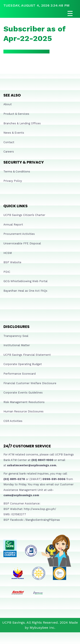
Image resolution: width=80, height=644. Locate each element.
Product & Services (16, 114)
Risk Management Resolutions (24, 402)
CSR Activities (13, 421)
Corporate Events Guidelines (23, 393)
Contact (9, 142)
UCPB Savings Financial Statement (27, 355)
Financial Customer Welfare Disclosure (30, 383)
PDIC (7, 272)
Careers (9, 152)
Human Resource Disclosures (23, 411)
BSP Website (12, 262)
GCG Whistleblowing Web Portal (25, 281)
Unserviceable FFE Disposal (22, 243)
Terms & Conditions (17, 171)
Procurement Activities (19, 234)
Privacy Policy (13, 181)
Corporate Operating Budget (23, 364)
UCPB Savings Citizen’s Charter (24, 215)
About (8, 104)
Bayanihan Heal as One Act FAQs (25, 291)
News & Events (14, 133)
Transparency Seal (16, 336)
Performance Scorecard (20, 374)
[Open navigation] (40, 14)
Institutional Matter (17, 345)
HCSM (8, 253)
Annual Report (13, 225)
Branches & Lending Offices (22, 123)
